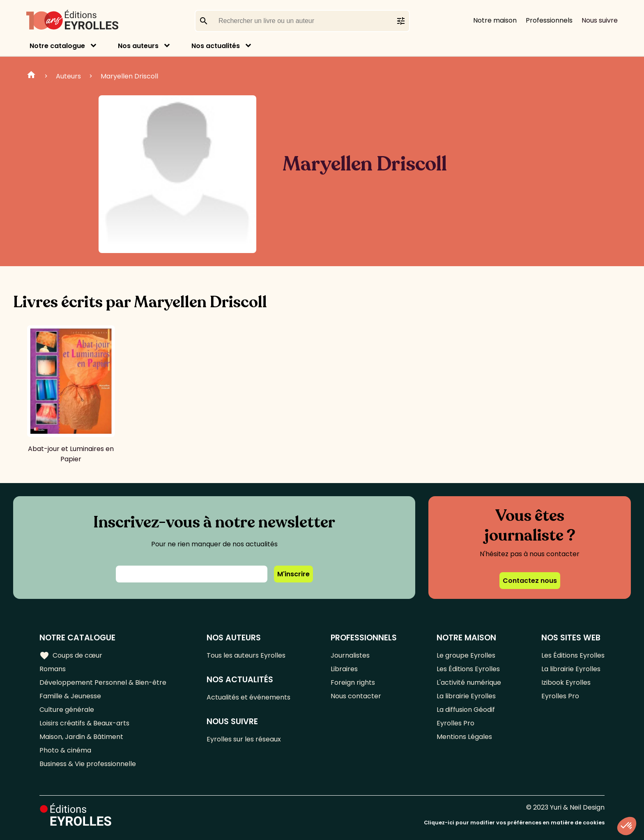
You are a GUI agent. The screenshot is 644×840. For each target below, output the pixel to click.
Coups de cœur (71, 656)
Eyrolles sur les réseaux (244, 739)
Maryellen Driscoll (129, 76)
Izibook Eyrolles (566, 682)
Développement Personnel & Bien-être (103, 682)
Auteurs (68, 76)
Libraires (344, 669)
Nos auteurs (138, 46)
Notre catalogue (57, 46)
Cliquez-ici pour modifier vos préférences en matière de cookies (514, 823)
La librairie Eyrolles (466, 696)
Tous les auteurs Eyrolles (246, 655)
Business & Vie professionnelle (88, 764)
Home (31, 76)
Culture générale (67, 710)
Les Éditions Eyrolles (468, 669)
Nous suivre (600, 20)
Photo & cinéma (65, 750)
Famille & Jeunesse (70, 696)
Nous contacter (356, 696)
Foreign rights (353, 682)
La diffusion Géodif (466, 710)
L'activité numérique (469, 682)
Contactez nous (530, 581)
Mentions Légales (464, 737)
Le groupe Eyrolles (466, 655)
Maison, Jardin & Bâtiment (81, 737)
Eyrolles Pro (455, 723)
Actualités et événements (248, 697)
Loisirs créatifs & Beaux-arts (84, 723)
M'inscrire (293, 574)
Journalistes (350, 655)
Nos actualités (216, 46)
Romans (53, 669)
